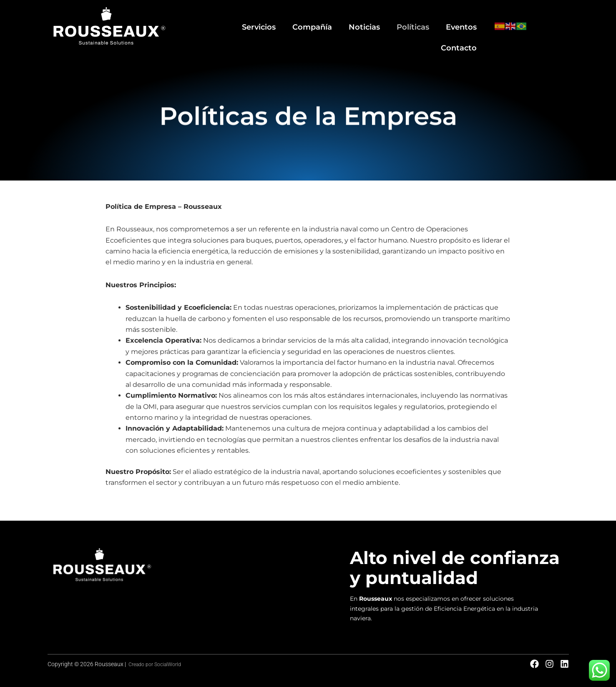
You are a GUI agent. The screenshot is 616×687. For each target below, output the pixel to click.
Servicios (226, 21)
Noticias (324, 21)
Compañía (276, 21)
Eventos (415, 21)
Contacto (461, 21)
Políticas (370, 21)
